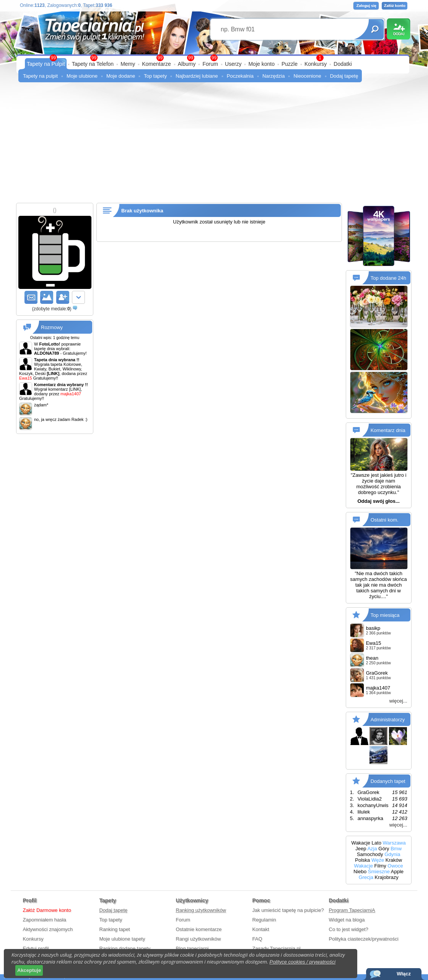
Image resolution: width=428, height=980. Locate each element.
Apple (397, 872)
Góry (384, 849)
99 (214, 58)
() (52, 309)
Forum (210, 64)
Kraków (394, 860)
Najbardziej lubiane (197, 76)
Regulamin (264, 920)
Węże (378, 860)
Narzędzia (274, 76)
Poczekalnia (240, 76)
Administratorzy (388, 719)
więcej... (398, 701)
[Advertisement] (214, 145)
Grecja (366, 877)
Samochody (370, 854)
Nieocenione (307, 76)
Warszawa (394, 843)
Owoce (395, 866)
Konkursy (316, 64)
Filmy (380, 866)
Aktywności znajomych (48, 929)
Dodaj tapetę (344, 76)
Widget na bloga (347, 920)
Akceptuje (29, 970)
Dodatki (343, 64)
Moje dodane (121, 76)
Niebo (360, 872)
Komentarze (156, 64)
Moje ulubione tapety (122, 939)
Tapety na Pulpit (46, 64)
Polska (362, 860)
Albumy (187, 64)
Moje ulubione (82, 76)
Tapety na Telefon (93, 64)
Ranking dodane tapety (125, 948)
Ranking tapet (115, 929)
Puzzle (290, 64)
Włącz (404, 974)
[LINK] (75, 389)
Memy (128, 64)
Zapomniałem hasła (45, 920)
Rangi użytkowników (199, 939)
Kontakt (261, 929)
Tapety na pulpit (40, 76)
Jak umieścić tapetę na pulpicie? (288, 910)
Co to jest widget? (349, 929)
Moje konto (261, 64)
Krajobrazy (387, 877)
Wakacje (361, 843)
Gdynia (392, 854)
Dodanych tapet (388, 781)
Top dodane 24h (388, 278)
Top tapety (155, 76)
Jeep (361, 849)
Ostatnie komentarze (199, 929)
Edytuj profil (36, 948)
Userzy (233, 64)
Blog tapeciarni (192, 948)
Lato (377, 843)
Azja (372, 849)
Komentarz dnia (388, 430)
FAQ (257, 939)
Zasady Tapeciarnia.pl (277, 948)
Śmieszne (379, 872)
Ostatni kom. (385, 520)
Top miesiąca (385, 615)
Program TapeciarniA (352, 910)
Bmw (396, 849)
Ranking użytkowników (201, 910)
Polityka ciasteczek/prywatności (364, 939)
